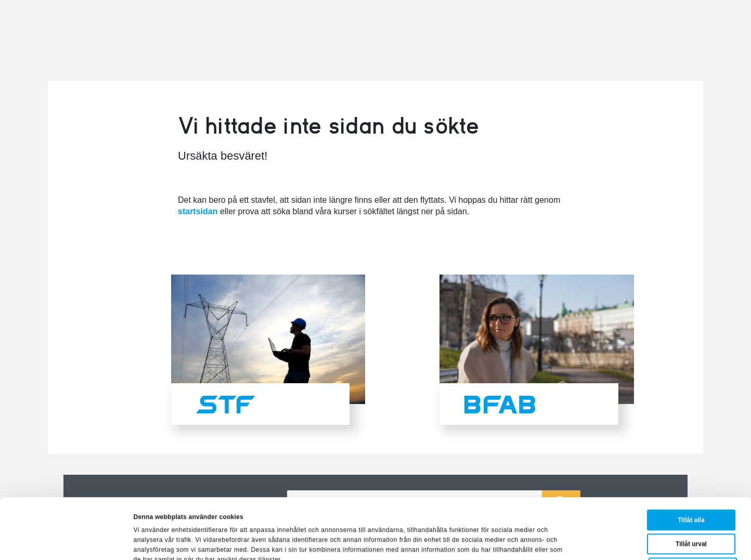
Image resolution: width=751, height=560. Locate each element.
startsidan (198, 211)
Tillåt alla (691, 463)
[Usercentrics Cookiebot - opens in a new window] (67, 541)
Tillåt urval (691, 487)
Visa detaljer (486, 541)
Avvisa (693, 511)
